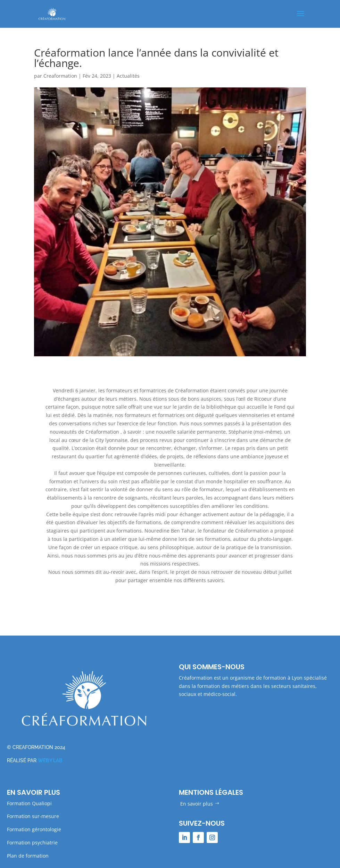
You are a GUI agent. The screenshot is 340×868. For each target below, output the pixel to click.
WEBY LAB (50, 760)
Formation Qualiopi (29, 803)
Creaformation (60, 76)
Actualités (128, 76)
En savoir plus (197, 804)
